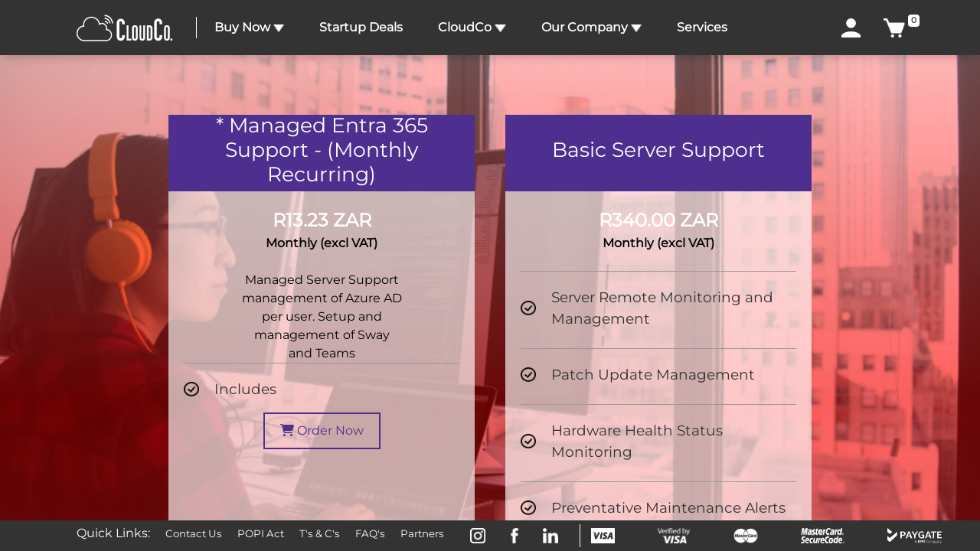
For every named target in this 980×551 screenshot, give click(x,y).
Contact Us (194, 533)
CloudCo (472, 27)
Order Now (322, 430)
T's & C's (320, 533)
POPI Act (261, 533)
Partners (422, 533)
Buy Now (249, 27)
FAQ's (370, 533)
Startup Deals (361, 27)
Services (702, 27)
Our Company (591, 27)
